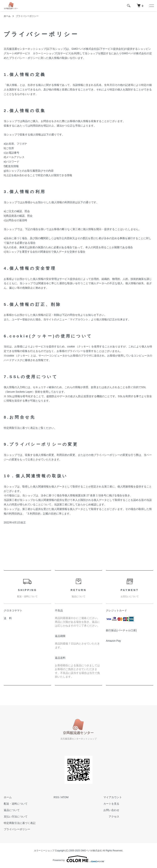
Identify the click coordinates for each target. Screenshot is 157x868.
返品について (12, 810)
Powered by (78, 859)
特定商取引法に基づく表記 (20, 823)
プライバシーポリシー (17, 829)
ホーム (7, 16)
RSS (56, 797)
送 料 (8, 618)
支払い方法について (16, 817)
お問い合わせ (111, 810)
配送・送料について (16, 804)
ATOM (65, 797)
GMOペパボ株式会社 (84, 49)
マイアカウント (113, 797)
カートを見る (111, 804)
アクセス (114, 817)
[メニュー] (151, 6)
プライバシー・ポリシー (24, 58)
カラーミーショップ (45, 53)
